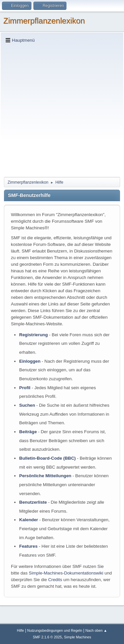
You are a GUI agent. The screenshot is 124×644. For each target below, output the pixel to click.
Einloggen (30, 361)
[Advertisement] (62, 110)
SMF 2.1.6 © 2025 (47, 637)
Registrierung (34, 335)
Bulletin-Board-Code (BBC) (47, 458)
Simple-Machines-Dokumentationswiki (66, 573)
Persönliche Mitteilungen (45, 476)
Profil (25, 388)
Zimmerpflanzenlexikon (44, 21)
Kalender (29, 520)
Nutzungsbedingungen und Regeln (55, 630)
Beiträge (28, 432)
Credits (55, 580)
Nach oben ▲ (96, 630)
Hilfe (21, 630)
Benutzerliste (33, 502)
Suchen (27, 405)
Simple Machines (78, 637)
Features (28, 546)
